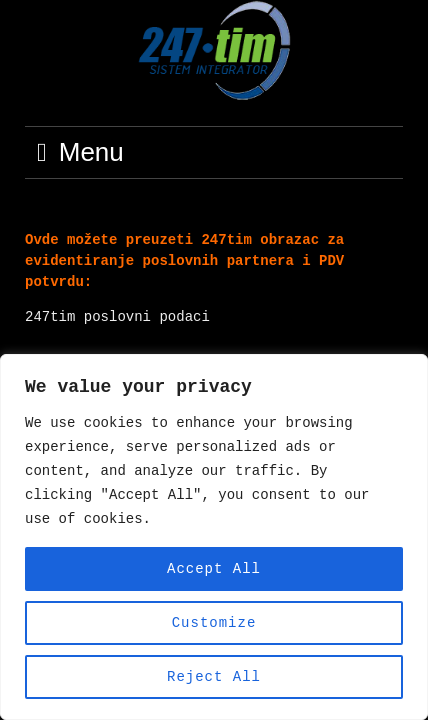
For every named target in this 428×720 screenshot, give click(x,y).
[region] (214, 537)
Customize (214, 622)
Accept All (214, 568)
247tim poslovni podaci (117, 317)
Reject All (214, 676)
